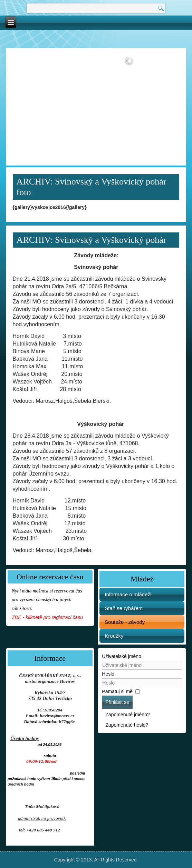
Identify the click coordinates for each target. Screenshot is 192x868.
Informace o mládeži (128, 594)
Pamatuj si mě (117, 691)
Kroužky (114, 636)
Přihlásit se (117, 702)
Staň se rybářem (124, 608)
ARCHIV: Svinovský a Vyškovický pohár (92, 240)
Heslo (108, 674)
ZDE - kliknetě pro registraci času (47, 617)
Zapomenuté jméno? (127, 715)
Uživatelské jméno (122, 656)
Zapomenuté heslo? (127, 725)
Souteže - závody (125, 622)
